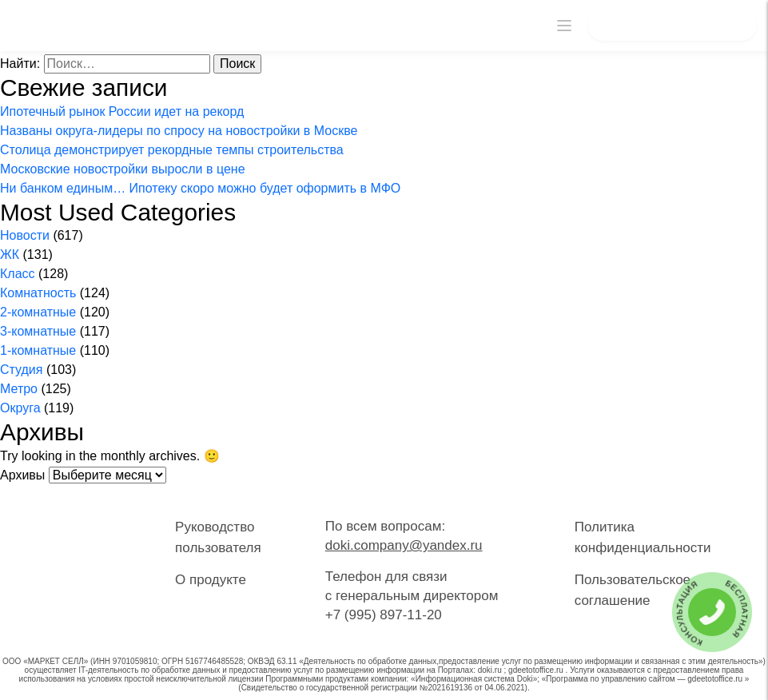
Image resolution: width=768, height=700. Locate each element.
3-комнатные (38, 331)
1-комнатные (38, 350)
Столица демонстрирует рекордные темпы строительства (172, 150)
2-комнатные (38, 312)
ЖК (10, 255)
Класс (18, 274)
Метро (19, 389)
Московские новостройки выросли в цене (123, 169)
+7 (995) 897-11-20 (384, 615)
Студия (21, 370)
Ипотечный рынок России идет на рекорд (122, 111)
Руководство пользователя (218, 537)
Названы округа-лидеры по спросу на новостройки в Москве (179, 131)
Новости (25, 235)
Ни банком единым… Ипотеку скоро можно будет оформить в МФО (200, 188)
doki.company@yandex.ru (404, 545)
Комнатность (38, 293)
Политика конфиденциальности (643, 537)
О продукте (211, 580)
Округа (20, 408)
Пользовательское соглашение (633, 590)
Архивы (22, 475)
